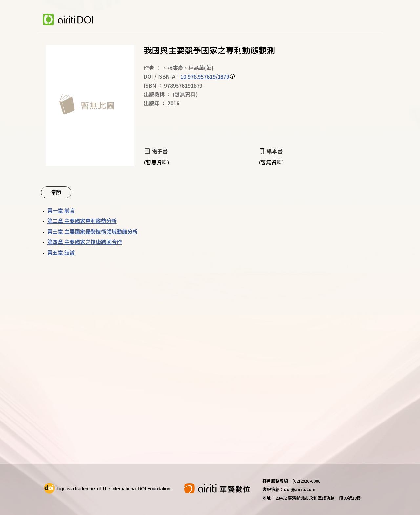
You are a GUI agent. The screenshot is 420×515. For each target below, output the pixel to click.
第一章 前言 (61, 210)
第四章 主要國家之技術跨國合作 (85, 242)
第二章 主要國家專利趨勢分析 (82, 221)
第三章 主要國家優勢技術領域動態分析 (93, 231)
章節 (56, 192)
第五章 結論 (61, 252)
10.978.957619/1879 (205, 76)
